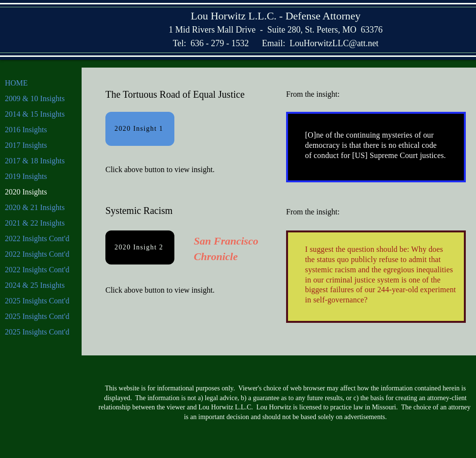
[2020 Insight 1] (140, 129)
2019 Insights (26, 176)
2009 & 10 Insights (35, 98)
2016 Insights (26, 130)
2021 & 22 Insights (35, 223)
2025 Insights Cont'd (37, 301)
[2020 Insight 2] (140, 247)
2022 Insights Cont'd (37, 238)
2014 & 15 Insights (35, 114)
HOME (16, 83)
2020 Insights (26, 192)
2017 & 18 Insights (35, 161)
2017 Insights (26, 145)
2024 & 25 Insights (35, 285)
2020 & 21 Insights (35, 207)
